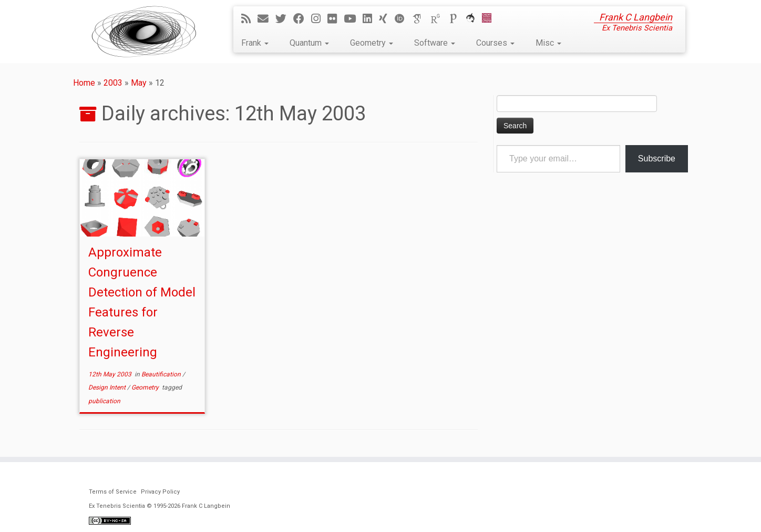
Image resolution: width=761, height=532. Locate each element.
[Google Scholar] (421, 19)
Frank (255, 43)
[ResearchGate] (439, 19)
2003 (113, 83)
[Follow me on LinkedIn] (371, 19)
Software (435, 43)
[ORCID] (403, 19)
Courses (495, 43)
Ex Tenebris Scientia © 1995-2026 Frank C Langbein (160, 506)
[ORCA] (474, 19)
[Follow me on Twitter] (284, 19)
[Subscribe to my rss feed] (249, 19)
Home (84, 83)
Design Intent (108, 387)
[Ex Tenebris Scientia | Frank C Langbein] (144, 32)
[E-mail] (266, 19)
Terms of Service (113, 492)
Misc (548, 43)
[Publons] (457, 19)
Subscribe (657, 158)
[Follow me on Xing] (387, 19)
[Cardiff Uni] (490, 19)
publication (104, 401)
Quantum (309, 43)
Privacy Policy (160, 492)
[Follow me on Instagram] (319, 19)
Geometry (372, 43)
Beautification (162, 374)
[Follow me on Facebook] (302, 19)
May (139, 83)
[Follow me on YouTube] (353, 19)
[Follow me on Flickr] (336, 19)
